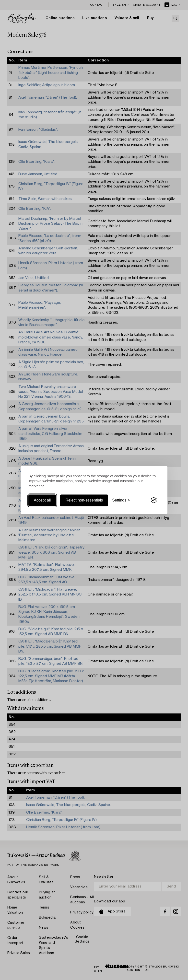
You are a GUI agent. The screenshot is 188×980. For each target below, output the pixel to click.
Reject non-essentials (84, 500)
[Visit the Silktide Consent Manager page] (154, 500)
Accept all (42, 500)
